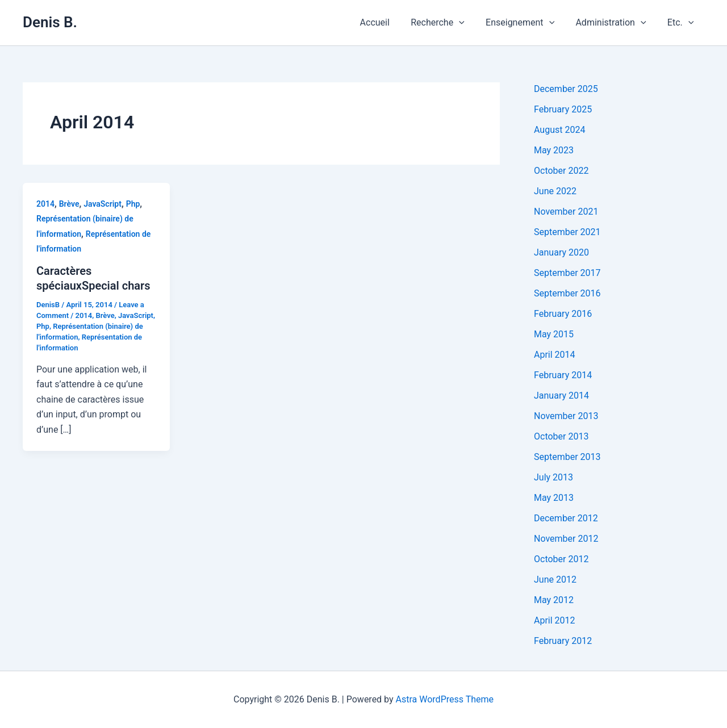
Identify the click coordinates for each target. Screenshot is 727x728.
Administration (615, 23)
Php (133, 204)
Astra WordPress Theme (445, 699)
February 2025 (563, 109)
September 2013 (567, 457)
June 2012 (555, 580)
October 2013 (561, 436)
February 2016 (563, 314)
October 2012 (561, 559)
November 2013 (566, 416)
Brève (69, 204)
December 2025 (566, 89)
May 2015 (554, 334)
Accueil (388, 22)
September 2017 (567, 273)
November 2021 (566, 212)
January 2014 (561, 396)
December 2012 (566, 518)
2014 (45, 204)
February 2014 (563, 375)
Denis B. (50, 22)
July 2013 (553, 477)
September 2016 (567, 293)
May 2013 (554, 498)
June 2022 (555, 191)
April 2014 (555, 355)
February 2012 (563, 641)
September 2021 (567, 232)
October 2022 (561, 171)
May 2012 (554, 600)
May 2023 (554, 150)
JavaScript (103, 204)
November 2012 (566, 539)
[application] (470, 23)
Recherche (448, 23)
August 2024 (559, 130)
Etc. (682, 23)
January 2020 (561, 252)
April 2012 (555, 620)
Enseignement (527, 23)
